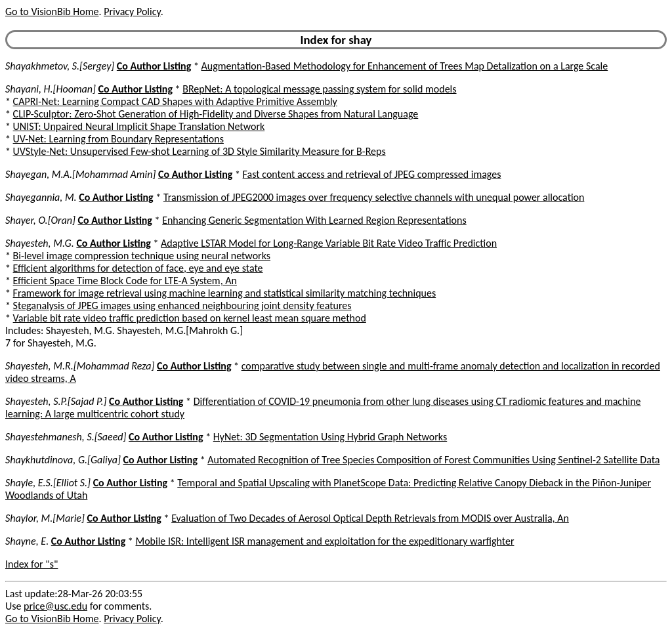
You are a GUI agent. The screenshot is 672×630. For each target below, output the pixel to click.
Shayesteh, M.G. (40, 243)
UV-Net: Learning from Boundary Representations (118, 139)
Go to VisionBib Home (52, 11)
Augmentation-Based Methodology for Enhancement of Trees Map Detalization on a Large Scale (405, 66)
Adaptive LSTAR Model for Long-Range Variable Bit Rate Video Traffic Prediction (329, 243)
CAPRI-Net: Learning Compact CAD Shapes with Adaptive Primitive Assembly (175, 101)
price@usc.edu (55, 606)
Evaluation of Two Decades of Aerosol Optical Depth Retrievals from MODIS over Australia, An (370, 518)
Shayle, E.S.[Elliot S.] (48, 483)
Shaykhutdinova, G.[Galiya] (63, 460)
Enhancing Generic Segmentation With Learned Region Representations (314, 220)
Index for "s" (31, 564)
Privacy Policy (132, 11)
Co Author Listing (154, 66)
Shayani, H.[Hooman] (51, 89)
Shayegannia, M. (41, 197)
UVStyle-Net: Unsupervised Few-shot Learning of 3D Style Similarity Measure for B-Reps (199, 151)
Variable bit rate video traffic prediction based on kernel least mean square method (190, 318)
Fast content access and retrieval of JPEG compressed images (372, 174)
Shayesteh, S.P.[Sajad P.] (56, 401)
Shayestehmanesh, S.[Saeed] (66, 437)
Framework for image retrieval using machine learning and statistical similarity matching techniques (225, 293)
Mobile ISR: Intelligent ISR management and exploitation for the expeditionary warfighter (325, 541)
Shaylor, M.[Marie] (45, 518)
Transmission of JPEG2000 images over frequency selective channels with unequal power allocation (374, 197)
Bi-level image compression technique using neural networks (142, 256)
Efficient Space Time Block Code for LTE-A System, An (125, 281)
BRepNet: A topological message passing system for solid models (319, 89)
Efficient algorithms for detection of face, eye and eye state (138, 268)
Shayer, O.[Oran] (40, 220)
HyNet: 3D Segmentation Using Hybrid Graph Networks (330, 437)
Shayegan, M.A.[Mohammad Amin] (80, 174)
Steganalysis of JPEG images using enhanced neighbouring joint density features (182, 305)
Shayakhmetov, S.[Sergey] (60, 66)
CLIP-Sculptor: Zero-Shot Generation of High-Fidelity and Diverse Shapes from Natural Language (216, 114)
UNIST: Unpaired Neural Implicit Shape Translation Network (139, 126)
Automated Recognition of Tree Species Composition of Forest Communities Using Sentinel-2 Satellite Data (433, 460)
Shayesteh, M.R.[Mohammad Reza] (80, 366)
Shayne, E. (27, 541)
